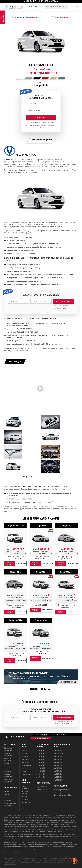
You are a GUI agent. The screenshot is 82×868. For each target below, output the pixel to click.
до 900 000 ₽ (40, 765)
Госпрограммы (26, 799)
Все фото (28, 476)
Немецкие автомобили (8, 775)
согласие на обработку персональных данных (64, 722)
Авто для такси (26, 802)
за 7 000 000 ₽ (59, 780)
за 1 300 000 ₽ (59, 759)
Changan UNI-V (41, 526)
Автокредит (25, 796)
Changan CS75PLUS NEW (15, 526)
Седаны (24, 750)
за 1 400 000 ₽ (59, 762)
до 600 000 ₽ (40, 756)
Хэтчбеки (25, 753)
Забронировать (22, 564)
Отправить (41, 117)
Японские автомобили (8, 765)
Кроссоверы (25, 762)
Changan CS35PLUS (67, 572)
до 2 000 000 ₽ (40, 774)
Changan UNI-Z (15, 572)
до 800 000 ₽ (40, 762)
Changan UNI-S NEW (15, 620)
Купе (23, 768)
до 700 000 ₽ (40, 759)
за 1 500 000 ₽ (59, 765)
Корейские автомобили (8, 770)
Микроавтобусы (26, 774)
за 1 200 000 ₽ (59, 756)
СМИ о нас (7, 800)
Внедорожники (26, 765)
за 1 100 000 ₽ (59, 753)
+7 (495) (66, 682)
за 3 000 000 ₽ (59, 774)
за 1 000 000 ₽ (59, 750)
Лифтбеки (25, 756)
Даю (64, 722)
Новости (7, 797)
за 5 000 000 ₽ (59, 777)
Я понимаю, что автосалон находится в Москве (42, 126)
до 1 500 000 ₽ (40, 771)
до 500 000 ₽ (40, 753)
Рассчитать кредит (63, 301)
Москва (44, 734)
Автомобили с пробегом (26, 792)
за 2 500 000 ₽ (59, 771)
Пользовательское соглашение (10, 804)
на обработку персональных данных (62, 306)
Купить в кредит (10, 564)
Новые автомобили (25, 787)
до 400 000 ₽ (40, 750)
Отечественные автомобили (9, 749)
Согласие (42, 123)
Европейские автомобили (8, 754)
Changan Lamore (41, 620)
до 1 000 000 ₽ (40, 768)
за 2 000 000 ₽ (59, 768)
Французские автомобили (8, 780)
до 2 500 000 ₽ (40, 777)
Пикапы (24, 771)
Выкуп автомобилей (42, 787)
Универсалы (25, 759)
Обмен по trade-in (41, 790)
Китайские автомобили (8, 759)
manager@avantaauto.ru (62, 790)
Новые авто (34, 7)
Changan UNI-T (41, 572)
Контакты (7, 791)
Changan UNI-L (67, 526)
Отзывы (7, 794)
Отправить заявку (63, 718)
